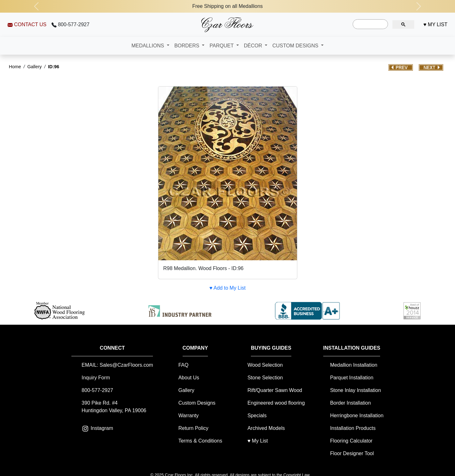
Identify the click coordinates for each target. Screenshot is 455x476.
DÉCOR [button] (254, 46)
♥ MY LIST (435, 24)
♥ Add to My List (227, 288)
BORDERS (188, 46)
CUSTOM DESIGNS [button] (296, 46)
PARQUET (222, 46)
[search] (370, 24)
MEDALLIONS (149, 46)
